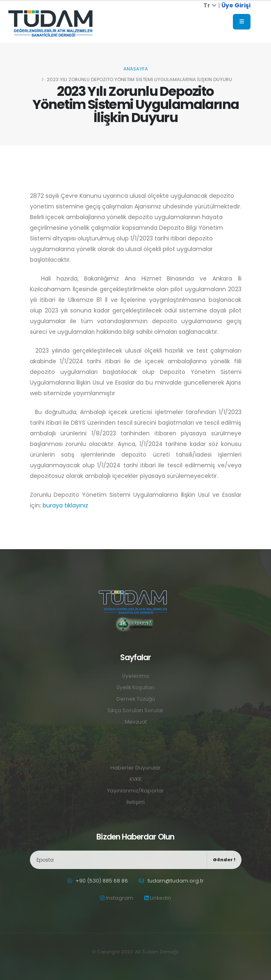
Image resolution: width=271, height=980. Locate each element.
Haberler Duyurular (135, 768)
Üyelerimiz (136, 676)
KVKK (136, 779)
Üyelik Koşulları (135, 687)
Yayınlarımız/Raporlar (135, 791)
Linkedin (158, 898)
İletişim (135, 802)
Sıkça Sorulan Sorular (135, 710)
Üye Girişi (236, 5)
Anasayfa (136, 69)
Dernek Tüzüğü (135, 699)
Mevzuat (136, 722)
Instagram (117, 898)
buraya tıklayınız (65, 505)
